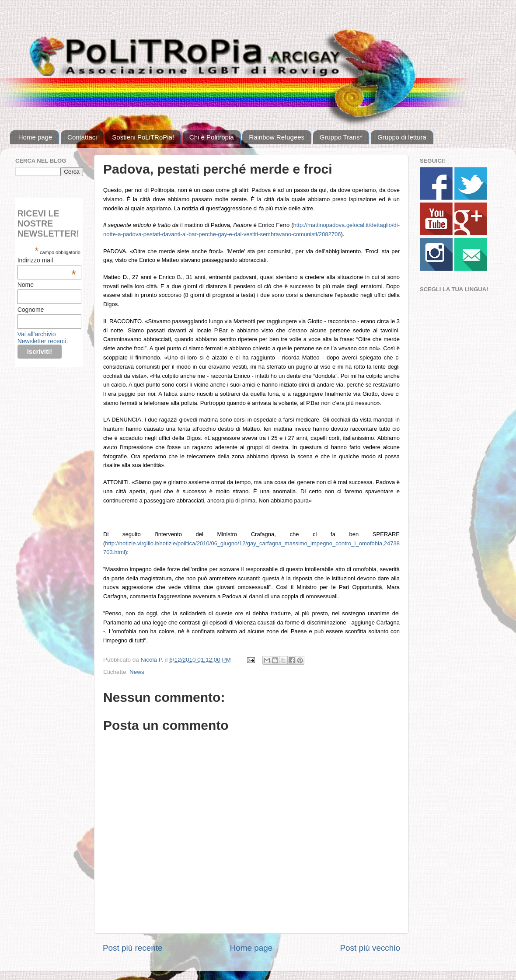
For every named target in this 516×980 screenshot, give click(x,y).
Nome (26, 285)
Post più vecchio (370, 948)
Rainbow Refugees (277, 137)
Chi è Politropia (212, 137)
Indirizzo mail (47, 260)
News (137, 672)
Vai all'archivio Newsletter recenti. (43, 338)
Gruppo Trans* (341, 137)
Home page (35, 137)
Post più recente (133, 948)
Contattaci (82, 137)
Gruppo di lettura (402, 137)
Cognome (31, 310)
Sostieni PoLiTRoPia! (143, 137)
